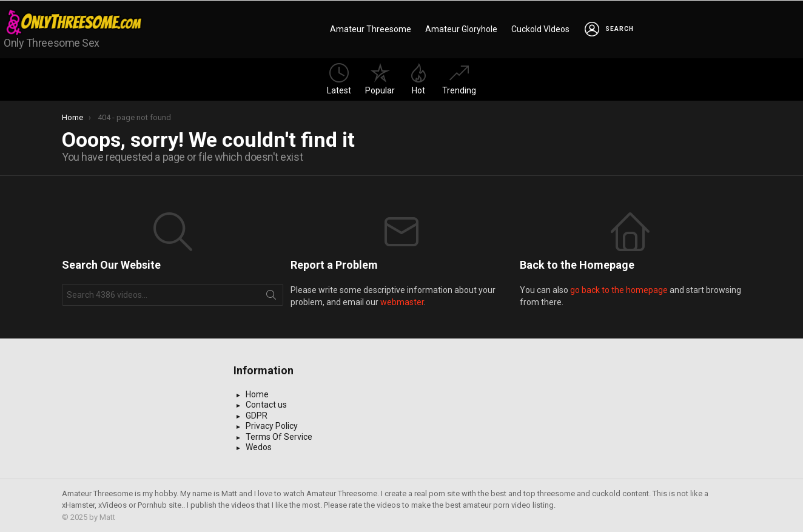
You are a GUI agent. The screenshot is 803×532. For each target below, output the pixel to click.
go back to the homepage (619, 290)
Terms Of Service (279, 437)
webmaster (402, 302)
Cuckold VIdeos (540, 29)
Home (257, 394)
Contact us (266, 405)
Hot (418, 79)
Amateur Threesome (371, 29)
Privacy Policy (272, 426)
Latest (339, 79)
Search (271, 297)
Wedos (259, 447)
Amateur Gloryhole (461, 29)
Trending (459, 79)
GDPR (257, 416)
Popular (380, 79)
